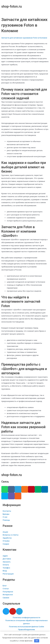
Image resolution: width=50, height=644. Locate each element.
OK (37, 641)
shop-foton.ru (12, 6)
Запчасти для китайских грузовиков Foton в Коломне (24, 38)
